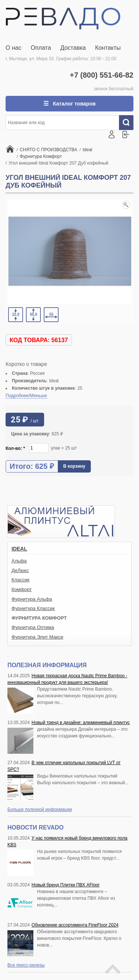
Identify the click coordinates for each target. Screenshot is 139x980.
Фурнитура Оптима (33, 627)
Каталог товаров (74, 104)
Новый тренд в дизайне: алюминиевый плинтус (81, 723)
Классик (20, 580)
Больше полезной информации (40, 809)
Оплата (41, 48)
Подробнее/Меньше (26, 396)
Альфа (19, 561)
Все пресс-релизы (26, 965)
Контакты (108, 48)
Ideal (19, 549)
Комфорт (22, 589)
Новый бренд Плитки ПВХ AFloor (65, 885)
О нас (14, 48)
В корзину (75, 466)
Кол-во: (15, 448)
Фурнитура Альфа (32, 599)
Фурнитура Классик (33, 608)
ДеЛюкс (20, 570)
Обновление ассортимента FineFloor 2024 (75, 925)
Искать (129, 123)
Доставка (73, 48)
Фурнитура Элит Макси (37, 637)
